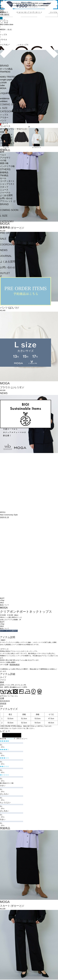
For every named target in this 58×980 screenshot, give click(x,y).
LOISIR (3, 83)
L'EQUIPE (5, 93)
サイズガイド (19, 728)
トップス (4, 115)
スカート (4, 123)
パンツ (3, 121)
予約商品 (4, 175)
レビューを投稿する (12, 735)
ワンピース (5, 126)
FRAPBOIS (5, 72)
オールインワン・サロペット (13, 129)
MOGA (3, 88)
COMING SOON (9, 104)
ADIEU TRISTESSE (9, 77)
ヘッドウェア (6, 135)
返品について (4, 605)
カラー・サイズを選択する (9, 631)
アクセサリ (5, 158)
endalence (5, 99)
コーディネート (7, 181)
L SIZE (4, 108)
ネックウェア (6, 138)
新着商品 (4, 173)
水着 (2, 132)
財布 (2, 152)
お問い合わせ (6, 198)
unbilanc (4, 101)
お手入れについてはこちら (9, 696)
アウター (4, 118)
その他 (3, 160)
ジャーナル (5, 193)
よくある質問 (6, 195)
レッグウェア (6, 140)
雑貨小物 (4, 163)
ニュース (4, 190)
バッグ (3, 149)
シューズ (4, 146)
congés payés (6, 80)
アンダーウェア (7, 143)
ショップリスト (7, 184)
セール (3, 178)
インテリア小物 (7, 166)
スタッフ (4, 187)
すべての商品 (6, 69)
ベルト (3, 155)
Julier (2, 85)
